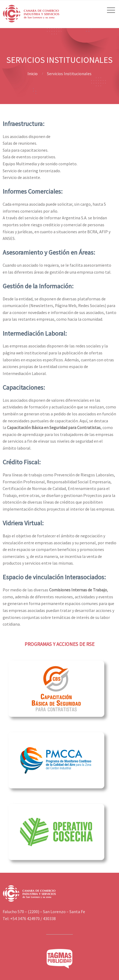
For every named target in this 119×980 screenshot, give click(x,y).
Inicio (33, 74)
